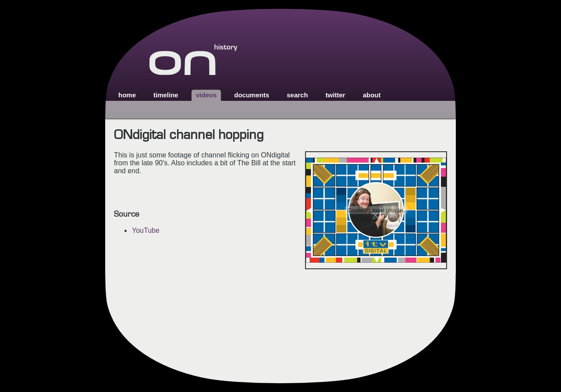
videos (206, 95)
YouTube (146, 230)
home (127, 95)
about (372, 95)
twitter (336, 95)
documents (252, 95)
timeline (166, 95)
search (297, 95)
